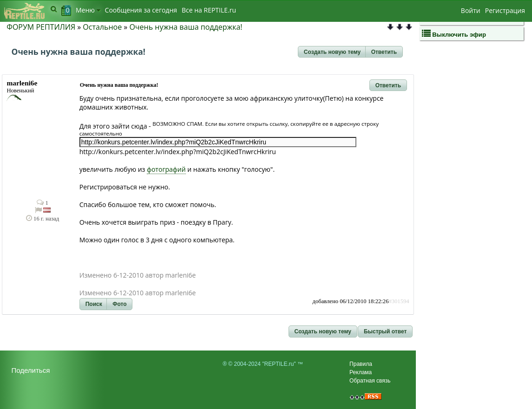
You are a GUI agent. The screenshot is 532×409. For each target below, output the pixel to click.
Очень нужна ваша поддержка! (186, 27)
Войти (471, 10)
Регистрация (505, 10)
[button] (332, 52)
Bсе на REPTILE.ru (209, 10)
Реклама (361, 372)
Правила (361, 364)
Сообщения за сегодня (141, 10)
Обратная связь (370, 381)
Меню (88, 10)
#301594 (399, 301)
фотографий (166, 169)
